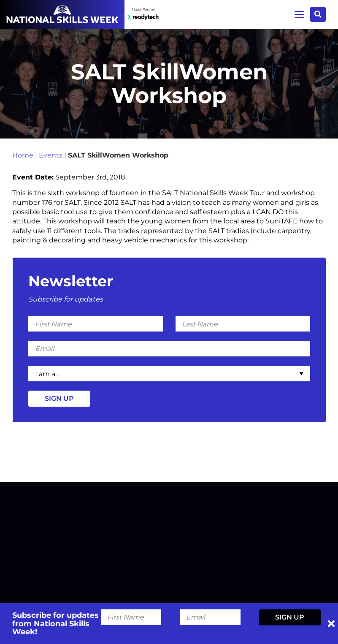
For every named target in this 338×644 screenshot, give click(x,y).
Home (23, 156)
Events (51, 156)
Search (318, 14)
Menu (299, 14)
